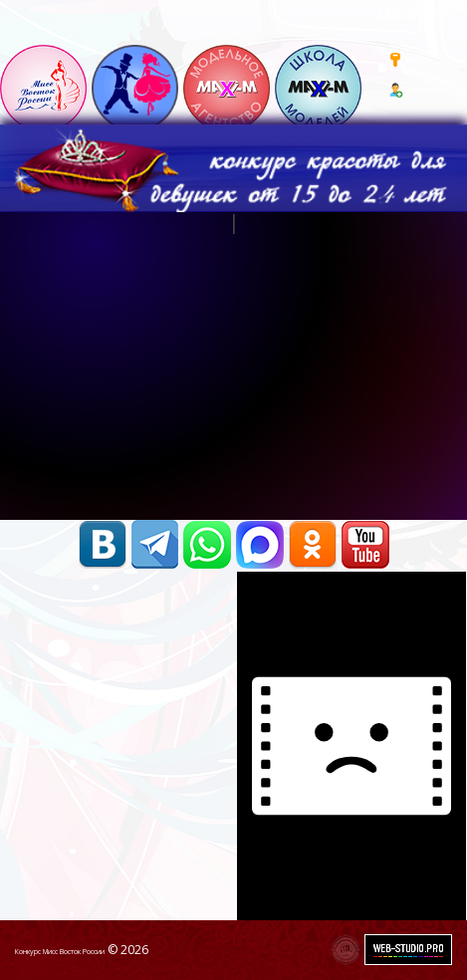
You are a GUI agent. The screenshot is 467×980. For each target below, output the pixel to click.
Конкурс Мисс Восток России (60, 952)
